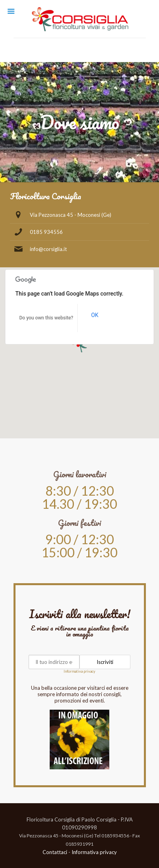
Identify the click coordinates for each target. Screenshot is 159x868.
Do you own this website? (47, 318)
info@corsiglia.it (48, 249)
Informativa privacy (79, 671)
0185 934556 (46, 232)
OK (95, 315)
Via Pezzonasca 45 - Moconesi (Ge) (71, 215)
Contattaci (55, 852)
